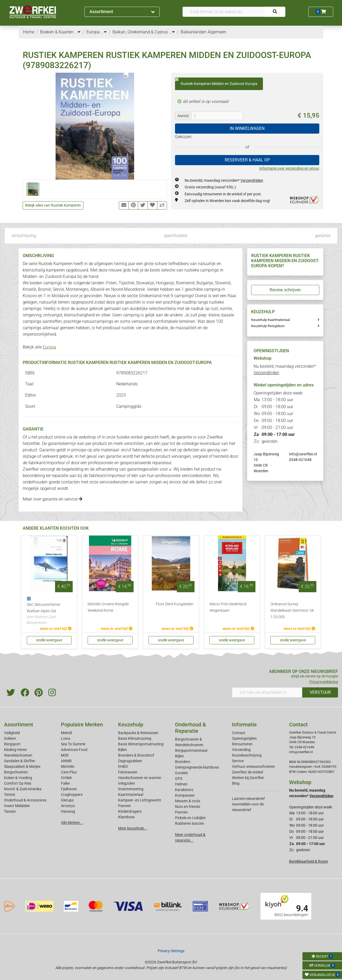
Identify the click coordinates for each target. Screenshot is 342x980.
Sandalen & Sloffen (20, 761)
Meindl (66, 733)
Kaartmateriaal (131, 795)
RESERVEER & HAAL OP (247, 160)
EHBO (123, 766)
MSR (65, 755)
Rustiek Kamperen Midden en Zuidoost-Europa (216, 82)
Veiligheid (12, 733)
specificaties (176, 236)
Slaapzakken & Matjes (22, 766)
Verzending (241, 750)
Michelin (68, 766)
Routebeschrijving (247, 755)
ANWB (66, 761)
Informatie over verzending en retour (289, 168)
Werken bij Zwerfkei (248, 778)
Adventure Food (74, 750)
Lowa (66, 738)
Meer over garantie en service (53, 499)
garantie (323, 236)
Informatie (244, 725)
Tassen (10, 811)
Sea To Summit (73, 744)
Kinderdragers (130, 811)
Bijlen (123, 750)
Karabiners (184, 790)
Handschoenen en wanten (140, 778)
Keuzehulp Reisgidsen (268, 326)
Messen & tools (188, 801)
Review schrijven (285, 290)
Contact (239, 733)
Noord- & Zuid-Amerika (23, 789)
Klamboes (126, 817)
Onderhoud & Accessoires (25, 800)
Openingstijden (244, 738)
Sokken (10, 738)
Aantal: (183, 116)
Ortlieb (66, 778)
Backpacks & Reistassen (138, 733)
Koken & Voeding (18, 778)
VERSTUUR (320, 692)
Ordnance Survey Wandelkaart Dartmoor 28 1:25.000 (292, 611)
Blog (236, 783)
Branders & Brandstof (136, 755)
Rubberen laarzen (190, 823)
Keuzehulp (131, 725)
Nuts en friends (188, 807)
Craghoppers (72, 795)
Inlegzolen (127, 783)
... (77, 32)
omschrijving (24, 236)
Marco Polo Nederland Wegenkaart (228, 607)
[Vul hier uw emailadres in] (267, 692)
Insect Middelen (17, 806)
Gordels (181, 773)
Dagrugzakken (130, 761)
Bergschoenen (16, 772)
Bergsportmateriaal (191, 750)
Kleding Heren (15, 750)
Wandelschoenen (18, 755)
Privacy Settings (171, 951)
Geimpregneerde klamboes (197, 767)
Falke (65, 783)
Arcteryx (68, 806)
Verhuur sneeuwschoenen (253, 766)
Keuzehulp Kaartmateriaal (271, 320)
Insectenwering (131, 789)
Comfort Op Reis (18, 783)
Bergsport (12, 744)
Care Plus (69, 772)
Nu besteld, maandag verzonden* (224, 180)
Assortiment (122, 12)
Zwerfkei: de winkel (247, 772)
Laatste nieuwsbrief (248, 799)
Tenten (10, 795)
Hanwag (68, 811)
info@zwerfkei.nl (303, 454)
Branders (183, 762)
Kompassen (185, 795)
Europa (49, 347)
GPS (179, 778)
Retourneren (242, 744)
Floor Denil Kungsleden (175, 604)
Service (238, 761)
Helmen (181, 784)
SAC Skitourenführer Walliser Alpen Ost (49, 614)
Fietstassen (128, 772)
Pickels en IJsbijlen (190, 818)
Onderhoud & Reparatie (191, 728)
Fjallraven (69, 789)
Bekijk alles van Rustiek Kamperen (53, 205)
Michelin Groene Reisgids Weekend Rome (108, 607)
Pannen (181, 812)
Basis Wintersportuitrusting (141, 744)
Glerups (67, 800)
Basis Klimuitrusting (135, 738)
